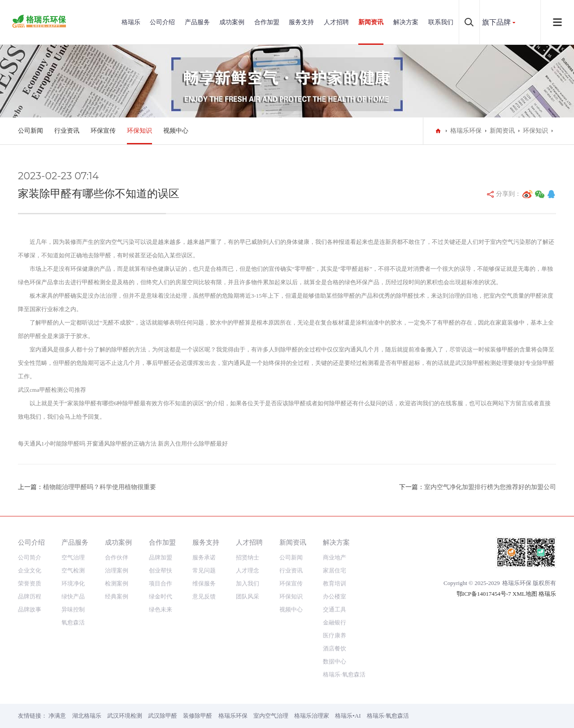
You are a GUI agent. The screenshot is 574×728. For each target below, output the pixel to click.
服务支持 (301, 22)
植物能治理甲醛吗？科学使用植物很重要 (100, 487)
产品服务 (197, 22)
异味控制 (73, 609)
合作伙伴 (117, 557)
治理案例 (117, 570)
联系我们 (441, 22)
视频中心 (176, 131)
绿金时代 (161, 596)
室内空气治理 (271, 716)
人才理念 (248, 570)
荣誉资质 (30, 583)
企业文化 (30, 570)
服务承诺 (204, 557)
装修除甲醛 (198, 716)
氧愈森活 (73, 622)
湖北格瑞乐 (87, 716)
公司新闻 (30, 131)
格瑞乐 (131, 22)
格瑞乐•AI (348, 716)
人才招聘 (336, 22)
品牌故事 (30, 609)
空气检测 (73, 570)
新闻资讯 (371, 22)
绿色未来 (161, 609)
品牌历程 (30, 596)
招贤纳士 (248, 557)
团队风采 (248, 596)
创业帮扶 (161, 570)
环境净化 (73, 583)
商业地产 (335, 557)
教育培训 (335, 583)
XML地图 (525, 594)
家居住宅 (335, 570)
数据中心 (335, 661)
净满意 (57, 716)
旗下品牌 (496, 22)
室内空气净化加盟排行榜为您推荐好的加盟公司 (490, 487)
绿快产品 (73, 596)
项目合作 (161, 583)
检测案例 (117, 583)
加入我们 (248, 583)
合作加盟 (267, 22)
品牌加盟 (161, 557)
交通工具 (335, 609)
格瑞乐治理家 (312, 716)
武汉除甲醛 (163, 716)
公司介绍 (162, 22)
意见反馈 (204, 596)
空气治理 (73, 557)
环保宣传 (103, 131)
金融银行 (335, 622)
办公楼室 (335, 596)
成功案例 (232, 22)
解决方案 (406, 22)
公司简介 (30, 557)
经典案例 (117, 596)
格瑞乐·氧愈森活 (344, 674)
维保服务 (204, 583)
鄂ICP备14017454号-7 (484, 594)
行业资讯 (67, 131)
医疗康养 (335, 635)
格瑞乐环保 (466, 131)
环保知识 (139, 131)
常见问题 (204, 570)
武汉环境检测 (125, 716)
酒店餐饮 (335, 648)
